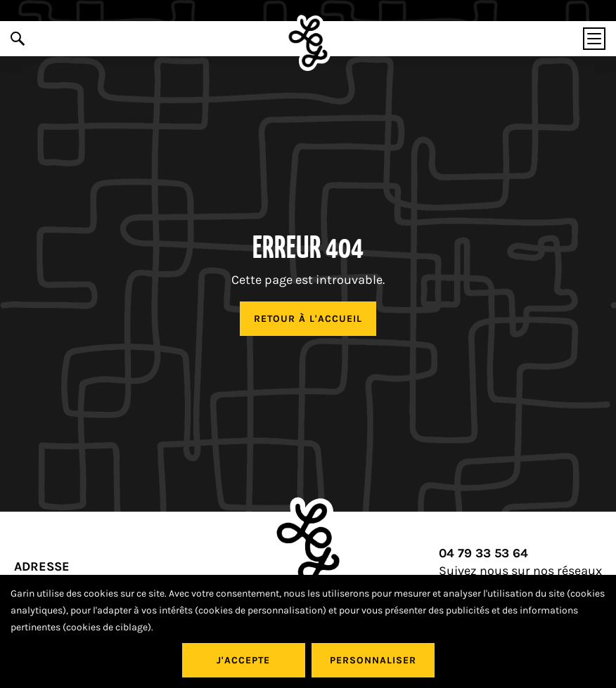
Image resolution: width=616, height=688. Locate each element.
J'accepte (243, 660)
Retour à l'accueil (308, 319)
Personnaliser (373, 660)
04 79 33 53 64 (483, 553)
